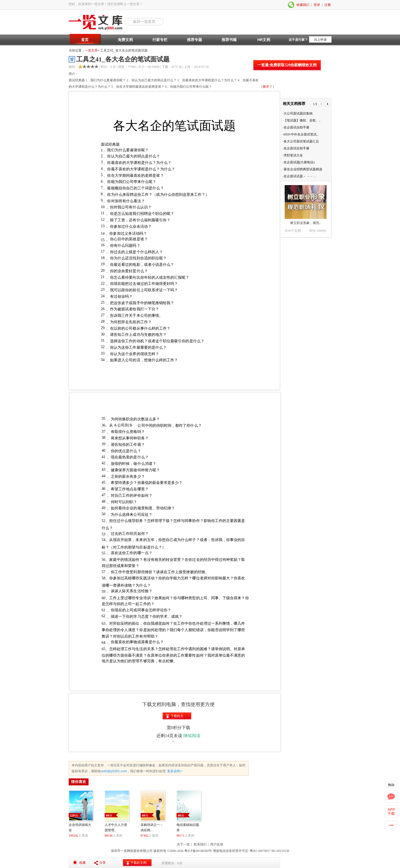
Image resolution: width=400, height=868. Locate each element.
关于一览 (183, 844)
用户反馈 (217, 844)
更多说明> (174, 771)
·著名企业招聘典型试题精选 (302, 169)
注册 (328, 5)
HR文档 (264, 40)
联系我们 (200, 844)
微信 (291, 5)
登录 (317, 5)
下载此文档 (177, 717)
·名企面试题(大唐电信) (299, 162)
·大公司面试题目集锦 (298, 113)
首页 (85, 40)
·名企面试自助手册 (296, 127)
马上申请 (320, 40)
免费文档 (125, 40)
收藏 (82, 863)
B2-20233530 (280, 851)
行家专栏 (160, 40)
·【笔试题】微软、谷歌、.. (302, 120)
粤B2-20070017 (260, 851)
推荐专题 (195, 40)
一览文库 (91, 50)
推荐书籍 (229, 40)
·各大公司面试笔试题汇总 (301, 141)
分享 (102, 863)
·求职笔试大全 (293, 155)
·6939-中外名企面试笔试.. (301, 134)
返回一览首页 (144, 21)
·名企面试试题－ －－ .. (299, 176)
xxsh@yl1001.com (114, 771)
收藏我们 (303, 5)
